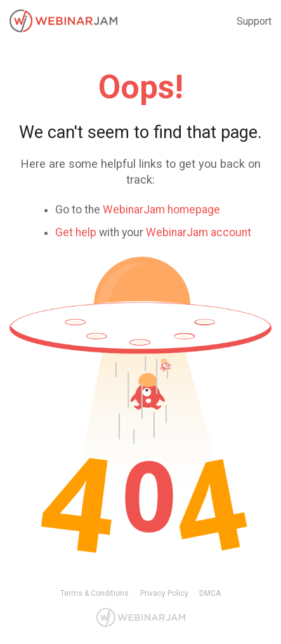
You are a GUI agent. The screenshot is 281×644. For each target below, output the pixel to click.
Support (254, 21)
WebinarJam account (199, 232)
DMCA (210, 593)
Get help (76, 232)
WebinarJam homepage (161, 210)
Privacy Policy (164, 593)
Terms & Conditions (95, 593)
